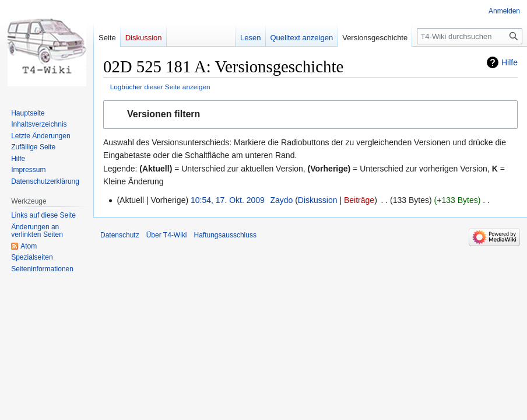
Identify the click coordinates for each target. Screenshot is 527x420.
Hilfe (510, 62)
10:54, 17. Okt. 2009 (228, 200)
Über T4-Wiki (167, 235)
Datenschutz (120, 235)
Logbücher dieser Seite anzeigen (160, 87)
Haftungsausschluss (225, 235)
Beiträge (359, 200)
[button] (310, 115)
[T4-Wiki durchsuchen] (470, 36)
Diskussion (318, 200)
